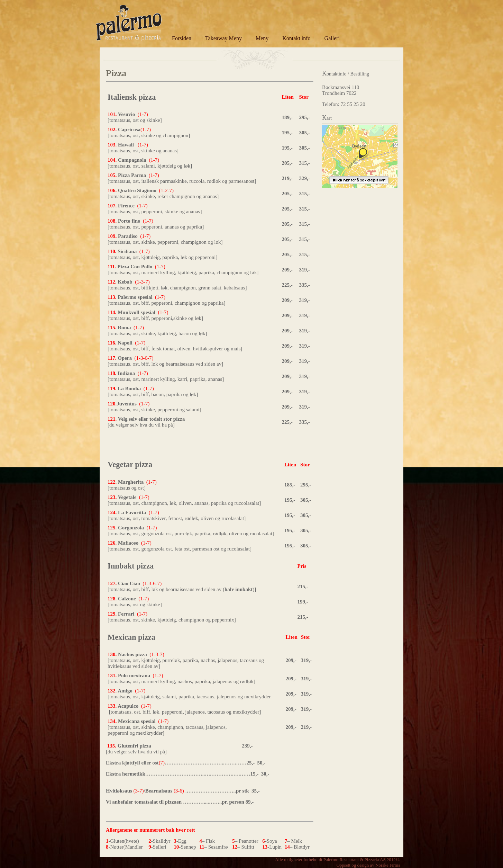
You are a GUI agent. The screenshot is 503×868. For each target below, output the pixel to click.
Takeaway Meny (223, 38)
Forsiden (182, 38)
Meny (262, 38)
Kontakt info (296, 38)
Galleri (332, 38)
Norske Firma (388, 865)
